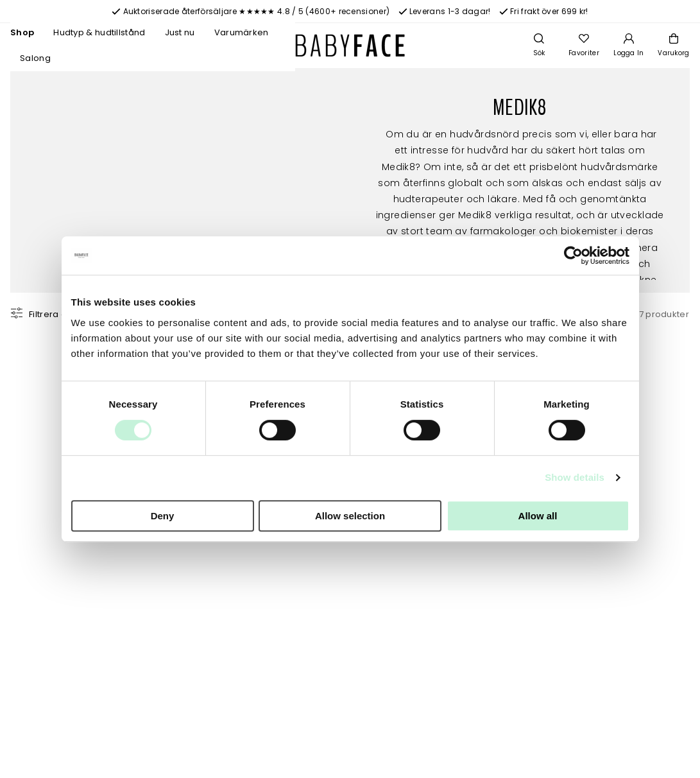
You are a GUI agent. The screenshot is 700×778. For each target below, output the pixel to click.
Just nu (180, 32)
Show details (575, 477)
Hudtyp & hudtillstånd (99, 32)
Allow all (538, 516)
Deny (163, 516)
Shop (22, 32)
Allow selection (350, 516)
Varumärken (242, 32)
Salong (35, 58)
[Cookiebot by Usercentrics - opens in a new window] (573, 255)
